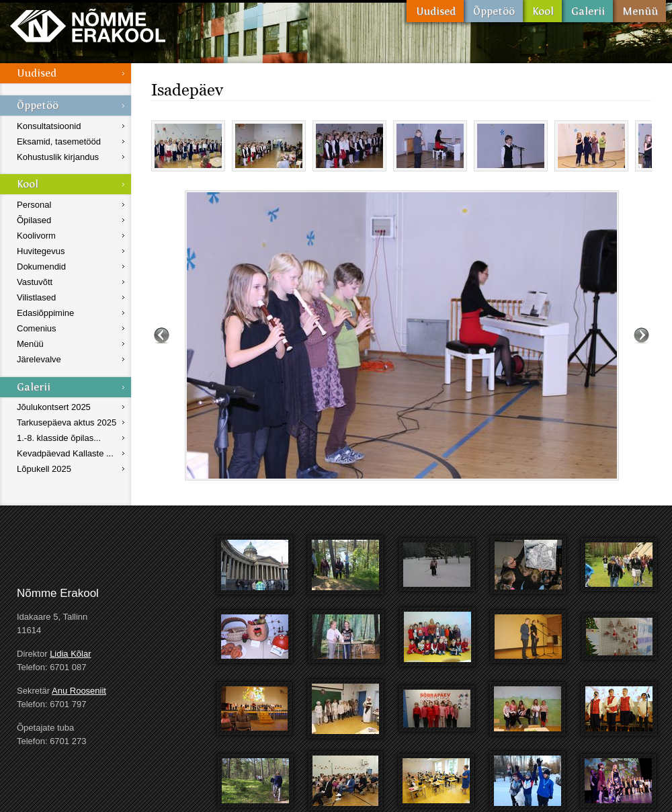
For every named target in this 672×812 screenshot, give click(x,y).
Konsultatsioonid (49, 126)
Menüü (639, 11)
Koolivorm (36, 236)
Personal (34, 205)
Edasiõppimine (45, 313)
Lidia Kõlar (70, 654)
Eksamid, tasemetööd (59, 141)
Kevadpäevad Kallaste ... (65, 453)
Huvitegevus (41, 251)
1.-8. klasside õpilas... (59, 438)
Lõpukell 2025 (44, 469)
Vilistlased (36, 297)
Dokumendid (41, 267)
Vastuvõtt (35, 282)
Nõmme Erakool (88, 25)
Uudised (435, 11)
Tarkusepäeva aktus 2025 (67, 422)
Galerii (587, 11)
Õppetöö (493, 11)
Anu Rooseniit (79, 691)
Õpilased (34, 220)
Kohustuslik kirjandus (58, 157)
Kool (542, 11)
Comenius (37, 328)
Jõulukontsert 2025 (54, 407)
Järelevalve (39, 359)
